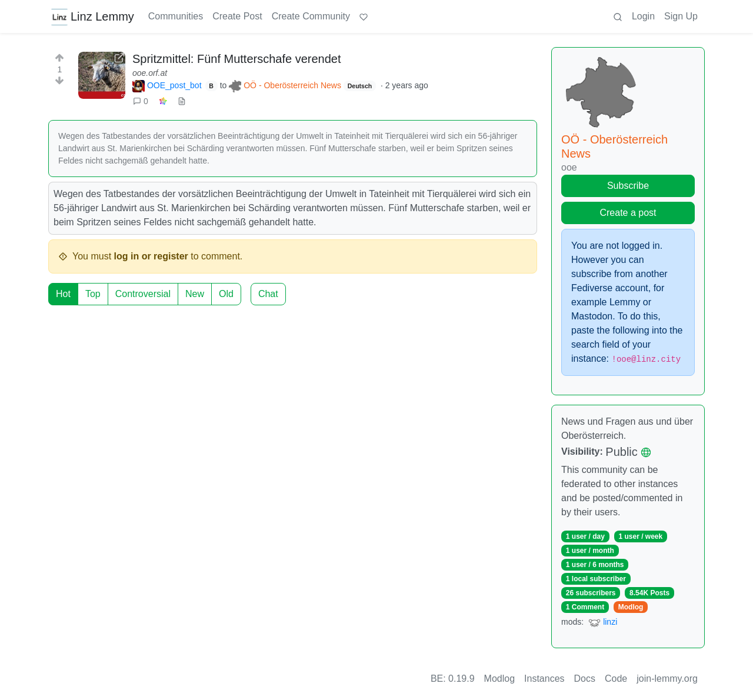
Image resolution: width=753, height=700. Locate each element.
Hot (63, 294)
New (195, 294)
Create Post (237, 16)
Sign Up (681, 16)
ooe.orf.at (150, 73)
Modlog (631, 607)
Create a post (628, 213)
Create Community (311, 16)
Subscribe (628, 186)
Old (226, 294)
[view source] (182, 101)
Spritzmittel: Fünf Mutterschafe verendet (237, 59)
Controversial (143, 294)
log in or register (151, 256)
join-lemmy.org (667, 679)
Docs (585, 679)
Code (616, 679)
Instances (544, 679)
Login (643, 16)
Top (93, 294)
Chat (268, 294)
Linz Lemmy (92, 16)
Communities (176, 16)
